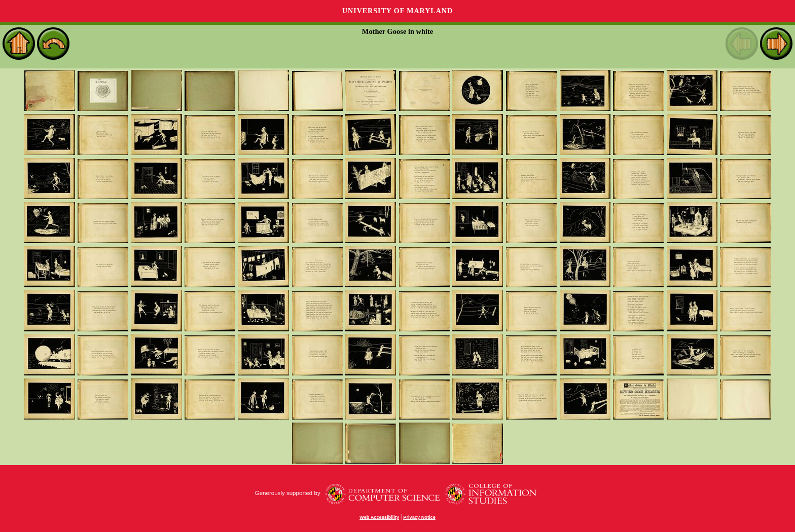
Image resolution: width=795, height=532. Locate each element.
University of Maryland (397, 11)
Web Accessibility (379, 517)
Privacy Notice (419, 517)
